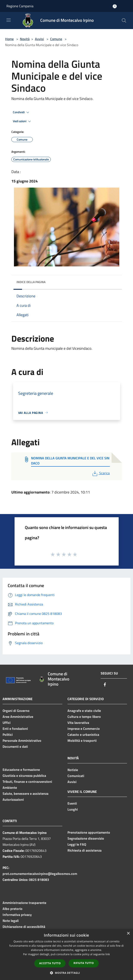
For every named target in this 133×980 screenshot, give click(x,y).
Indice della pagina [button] (31, 282)
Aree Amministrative (18, 717)
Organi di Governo (16, 711)
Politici (8, 735)
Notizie (73, 770)
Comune (56, 39)
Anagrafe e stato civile (84, 711)
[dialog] (66, 954)
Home (9, 39)
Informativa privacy (17, 915)
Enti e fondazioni (15, 729)
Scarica (101, 473)
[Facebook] (105, 685)
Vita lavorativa (78, 723)
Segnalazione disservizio (86, 838)
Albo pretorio (13, 909)
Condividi (22, 112)
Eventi (72, 803)
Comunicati (76, 776)
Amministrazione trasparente (24, 903)
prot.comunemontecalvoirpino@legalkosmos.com (40, 874)
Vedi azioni (22, 121)
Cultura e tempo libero (84, 717)
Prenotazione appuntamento (89, 832)
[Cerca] (124, 21)
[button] (67, 973)
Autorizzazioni (13, 799)
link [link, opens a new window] (108, 954)
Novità (25, 39)
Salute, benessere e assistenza (25, 793)
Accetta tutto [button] (50, 963)
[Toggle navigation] (9, 20)
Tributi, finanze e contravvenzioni (27, 782)
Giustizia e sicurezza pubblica (24, 776)
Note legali (11, 921)
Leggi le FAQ (77, 844)
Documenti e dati (15, 746)
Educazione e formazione (21, 770)
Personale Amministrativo (22, 741)
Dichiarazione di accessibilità (24, 927)
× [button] (128, 934)
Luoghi (73, 809)
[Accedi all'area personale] (115, 6)
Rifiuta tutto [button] (84, 963)
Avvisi (39, 39)
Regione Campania (20, 6)
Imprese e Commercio (84, 729)
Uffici (7, 723)
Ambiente (10, 788)
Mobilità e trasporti (82, 741)
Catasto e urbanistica (83, 735)
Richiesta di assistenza (84, 850)
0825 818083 (39, 880)
